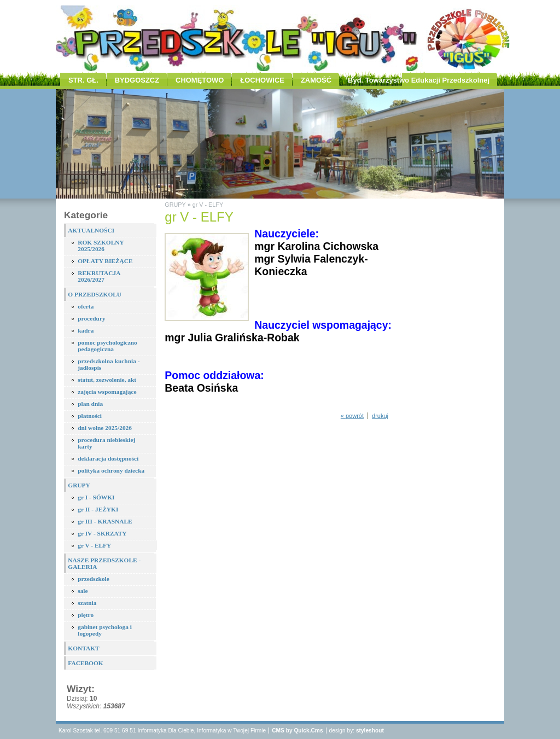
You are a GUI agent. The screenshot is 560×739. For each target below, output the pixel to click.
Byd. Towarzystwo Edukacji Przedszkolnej (419, 80)
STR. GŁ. (83, 80)
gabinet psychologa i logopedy (105, 630)
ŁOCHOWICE (262, 80)
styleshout (370, 731)
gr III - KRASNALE (105, 521)
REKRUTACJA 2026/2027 (99, 276)
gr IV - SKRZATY (102, 533)
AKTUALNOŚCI (91, 230)
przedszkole (94, 579)
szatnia (87, 603)
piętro (86, 615)
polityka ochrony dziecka (111, 470)
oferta (86, 306)
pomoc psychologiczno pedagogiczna (107, 346)
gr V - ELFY (94, 545)
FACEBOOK (85, 663)
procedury (91, 318)
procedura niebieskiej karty (106, 443)
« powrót (352, 416)
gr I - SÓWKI (96, 497)
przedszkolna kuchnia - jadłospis (109, 364)
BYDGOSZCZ (137, 80)
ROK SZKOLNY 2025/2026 (101, 246)
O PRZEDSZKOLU (95, 294)
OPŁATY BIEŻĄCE (105, 261)
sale (83, 591)
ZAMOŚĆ (316, 80)
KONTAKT (83, 648)
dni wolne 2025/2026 (105, 428)
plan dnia (90, 404)
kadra (86, 330)
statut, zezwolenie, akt (107, 380)
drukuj (380, 416)
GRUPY (79, 485)
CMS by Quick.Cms (297, 731)
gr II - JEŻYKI (98, 509)
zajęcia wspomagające (107, 392)
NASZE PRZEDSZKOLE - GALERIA (104, 563)
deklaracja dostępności (108, 458)
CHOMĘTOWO (200, 80)
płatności (90, 416)
